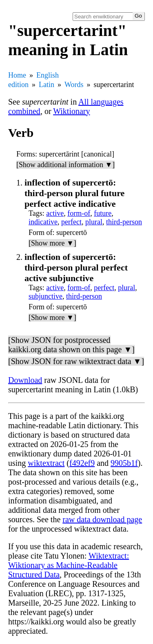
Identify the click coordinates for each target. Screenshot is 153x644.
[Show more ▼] (52, 243)
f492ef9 (82, 463)
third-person (124, 222)
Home (17, 75)
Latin (47, 85)
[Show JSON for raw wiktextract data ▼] (76, 361)
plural (94, 222)
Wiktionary (71, 111)
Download (25, 380)
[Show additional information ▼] (65, 165)
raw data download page (102, 519)
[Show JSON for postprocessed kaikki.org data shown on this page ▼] (71, 345)
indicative (43, 222)
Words (74, 85)
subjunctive (45, 296)
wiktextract (46, 463)
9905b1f (124, 463)
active (55, 213)
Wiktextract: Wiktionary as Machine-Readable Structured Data (69, 565)
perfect (71, 222)
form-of (79, 213)
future (103, 213)
